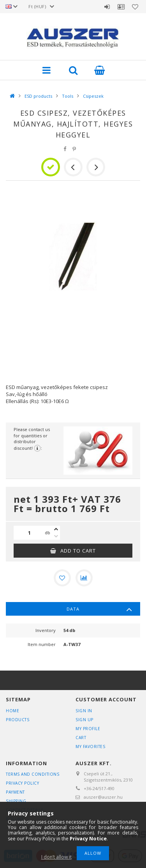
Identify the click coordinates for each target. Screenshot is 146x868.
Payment (15, 792)
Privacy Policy (22, 783)
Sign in (107, 7)
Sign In (84, 711)
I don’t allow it (56, 857)
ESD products (38, 96)
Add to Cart (78, 551)
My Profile (88, 729)
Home (12, 711)
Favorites (135, 7)
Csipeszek (93, 96)
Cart (81, 738)
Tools (68, 96)
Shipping (16, 801)
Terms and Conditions (33, 774)
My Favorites (90, 747)
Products (18, 720)
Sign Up (84, 720)
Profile (121, 7)
